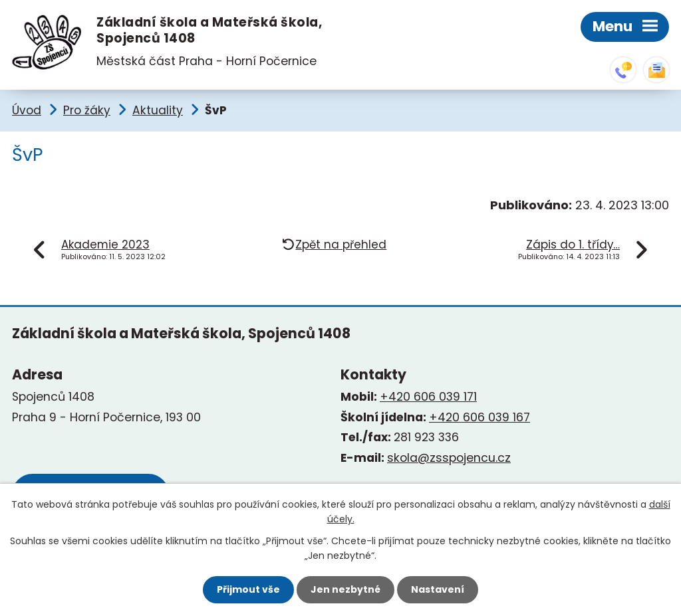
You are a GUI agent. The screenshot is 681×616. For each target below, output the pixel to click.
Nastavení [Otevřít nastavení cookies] (438, 589)
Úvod (27, 110)
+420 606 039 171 (428, 397)
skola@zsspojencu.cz (656, 70)
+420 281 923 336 (623, 70)
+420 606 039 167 (479, 417)
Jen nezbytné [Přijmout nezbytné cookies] (345, 589)
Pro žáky (87, 110)
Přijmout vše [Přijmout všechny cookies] (248, 589)
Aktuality (158, 110)
